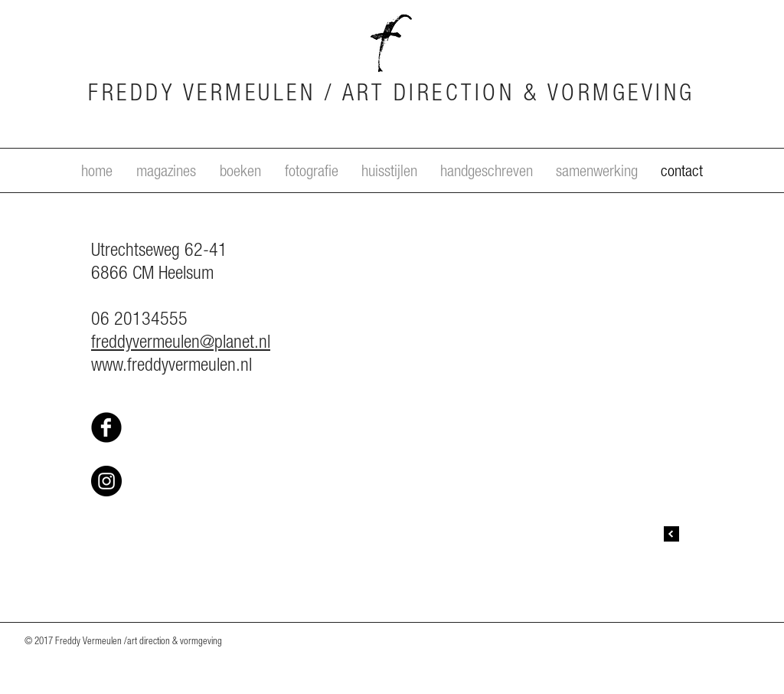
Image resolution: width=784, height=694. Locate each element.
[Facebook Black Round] (106, 427)
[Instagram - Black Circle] (106, 481)
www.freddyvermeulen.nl (171, 367)
